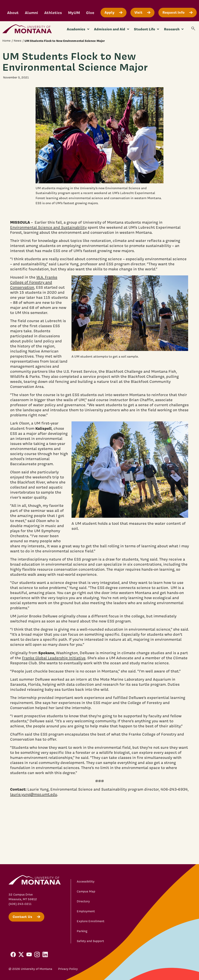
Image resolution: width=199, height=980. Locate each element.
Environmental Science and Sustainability (48, 227)
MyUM (74, 13)
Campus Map (86, 891)
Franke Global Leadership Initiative (54, 658)
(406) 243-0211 (20, 904)
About (13, 13)
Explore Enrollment (91, 921)
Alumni (31, 13)
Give (90, 13)
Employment (86, 911)
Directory (83, 901)
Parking (82, 931)
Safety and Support (90, 941)
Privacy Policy (68, 969)
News (17, 41)
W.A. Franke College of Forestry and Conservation (34, 282)
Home (6, 41)
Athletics (53, 13)
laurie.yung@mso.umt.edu (34, 794)
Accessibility (86, 882)
